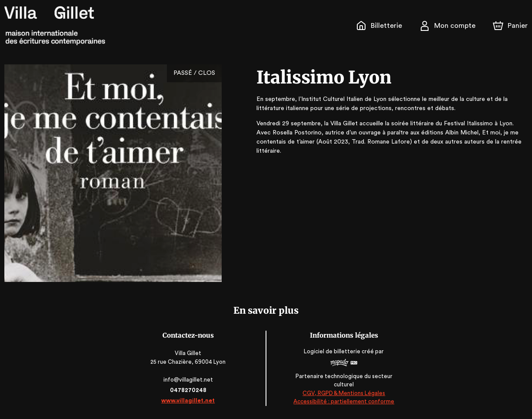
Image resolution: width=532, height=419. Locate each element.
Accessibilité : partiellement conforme (344, 402)
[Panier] (510, 26)
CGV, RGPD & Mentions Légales (343, 393)
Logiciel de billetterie (332, 351)
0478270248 (189, 390)
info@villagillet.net (189, 380)
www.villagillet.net (189, 401)
